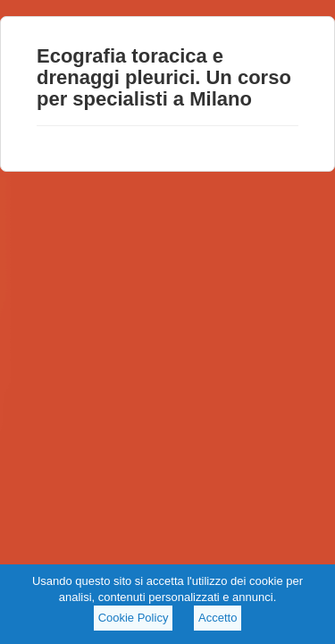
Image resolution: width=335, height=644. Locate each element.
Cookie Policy (134, 618)
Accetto (218, 618)
